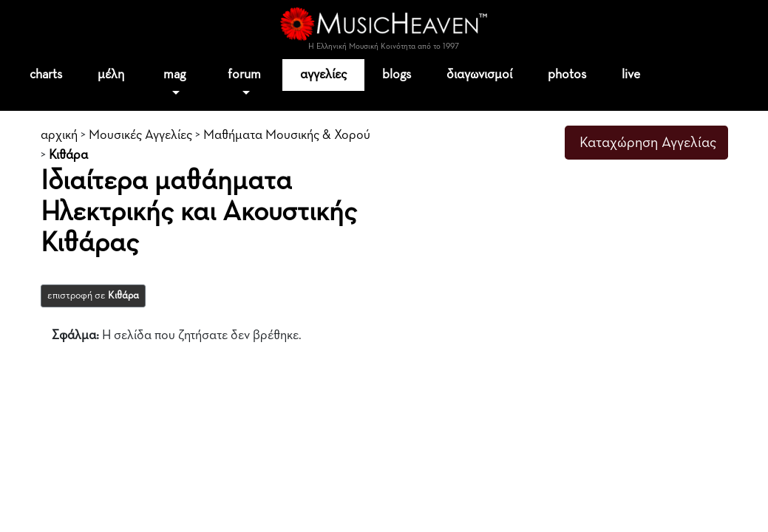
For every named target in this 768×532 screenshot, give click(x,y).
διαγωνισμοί (479, 75)
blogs (397, 75)
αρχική (59, 135)
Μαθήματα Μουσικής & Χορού (287, 135)
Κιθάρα (68, 155)
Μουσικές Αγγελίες (140, 135)
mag (174, 75)
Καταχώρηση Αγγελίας (648, 143)
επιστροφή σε (93, 296)
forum (244, 75)
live (631, 75)
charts (46, 75)
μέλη (111, 75)
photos (567, 75)
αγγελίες (323, 75)
